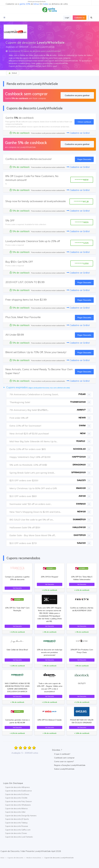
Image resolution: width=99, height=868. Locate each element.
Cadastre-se (80, 18)
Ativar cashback (84, 122)
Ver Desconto (17, 588)
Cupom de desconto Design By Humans (21, 816)
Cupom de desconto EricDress (17, 794)
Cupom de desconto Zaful (15, 812)
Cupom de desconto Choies (16, 833)
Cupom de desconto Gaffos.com (18, 830)
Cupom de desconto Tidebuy (16, 823)
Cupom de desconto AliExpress (17, 787)
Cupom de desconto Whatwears (18, 805)
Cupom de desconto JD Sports (17, 819)
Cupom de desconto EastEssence (18, 791)
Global (13, 73)
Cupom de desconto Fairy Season (18, 801)
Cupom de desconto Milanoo (16, 808)
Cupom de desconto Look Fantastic (19, 837)
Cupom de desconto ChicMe (16, 798)
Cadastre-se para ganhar (77, 95)
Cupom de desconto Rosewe (17, 826)
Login (67, 18)
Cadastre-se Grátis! (78, 133)
